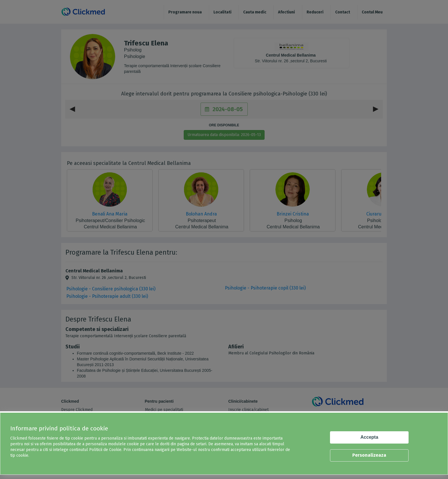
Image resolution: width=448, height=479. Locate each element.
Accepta (369, 437)
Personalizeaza (369, 455)
